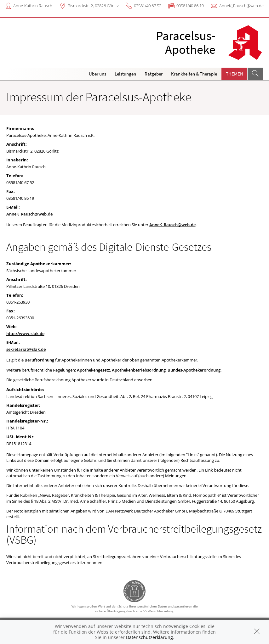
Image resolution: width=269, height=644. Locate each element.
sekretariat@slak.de (26, 349)
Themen (235, 74)
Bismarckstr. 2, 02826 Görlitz (93, 6)
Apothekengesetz (93, 370)
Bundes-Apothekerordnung (194, 370)
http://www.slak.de (25, 333)
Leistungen (125, 74)
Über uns (97, 74)
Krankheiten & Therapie (194, 74)
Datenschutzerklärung (149, 637)
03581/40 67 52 (148, 6)
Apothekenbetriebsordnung (139, 370)
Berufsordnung (39, 360)
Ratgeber (154, 74)
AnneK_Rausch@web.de (241, 6)
